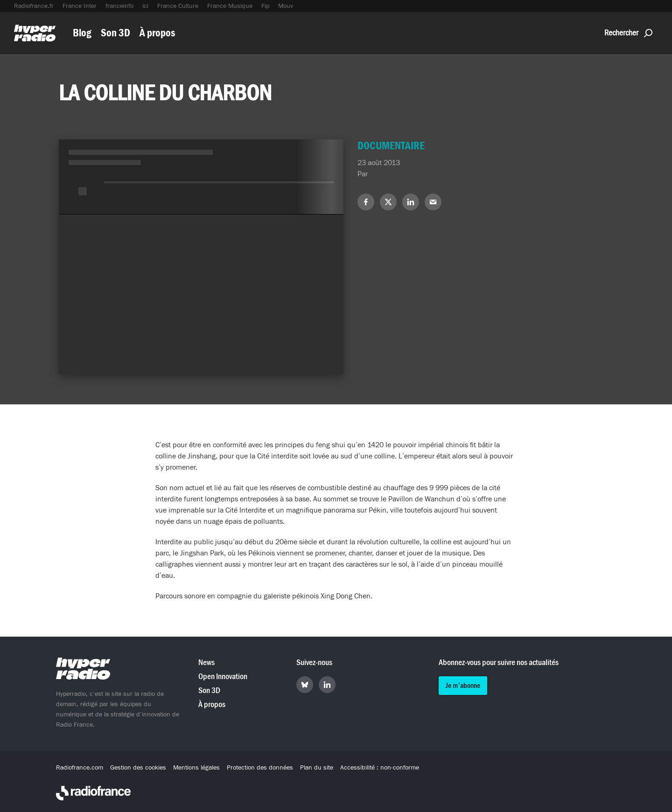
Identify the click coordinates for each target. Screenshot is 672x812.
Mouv (286, 6)
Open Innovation (223, 677)
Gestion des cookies (138, 768)
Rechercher (628, 33)
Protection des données (260, 768)
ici (145, 6)
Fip (265, 6)
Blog (82, 33)
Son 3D (115, 33)
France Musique (230, 6)
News (206, 663)
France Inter (80, 6)
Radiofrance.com (80, 768)
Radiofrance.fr (34, 6)
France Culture (178, 6)
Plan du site (317, 768)
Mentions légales (196, 768)
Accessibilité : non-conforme (380, 768)
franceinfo (119, 6)
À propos (157, 33)
